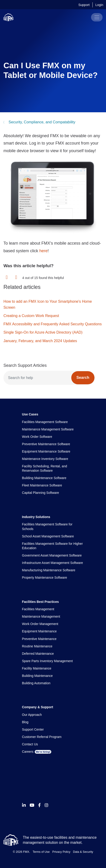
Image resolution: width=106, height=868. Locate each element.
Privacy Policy (61, 852)
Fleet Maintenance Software (42, 485)
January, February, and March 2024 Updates (40, 341)
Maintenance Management (41, 616)
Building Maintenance (37, 676)
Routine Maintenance (37, 646)
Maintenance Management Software (48, 429)
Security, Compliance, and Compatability (42, 122)
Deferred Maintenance (38, 654)
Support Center (33, 729)
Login (99, 5)
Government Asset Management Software (52, 555)
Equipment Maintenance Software (46, 451)
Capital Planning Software (41, 493)
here (43, 251)
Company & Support (38, 707)
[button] (7, 278)
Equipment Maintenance (39, 631)
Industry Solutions (36, 517)
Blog (25, 722)
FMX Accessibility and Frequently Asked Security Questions (53, 324)
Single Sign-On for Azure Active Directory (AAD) (43, 332)
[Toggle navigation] (97, 17)
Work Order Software (37, 437)
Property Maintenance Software (45, 578)
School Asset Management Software (48, 536)
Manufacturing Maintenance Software (49, 570)
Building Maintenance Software (44, 478)
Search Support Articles (25, 365)
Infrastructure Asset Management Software (53, 563)
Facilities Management (38, 609)
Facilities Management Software (45, 422)
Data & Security (83, 852)
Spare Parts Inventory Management (47, 661)
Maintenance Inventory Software (45, 459)
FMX (26, 852)
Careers (37, 752)
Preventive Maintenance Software (46, 444)
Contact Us (30, 744)
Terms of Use (41, 852)
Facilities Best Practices (40, 602)
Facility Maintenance (37, 668)
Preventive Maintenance (39, 639)
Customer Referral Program (42, 737)
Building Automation (36, 683)
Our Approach (32, 715)
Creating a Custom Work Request (31, 316)
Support (84, 5)
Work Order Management (40, 624)
